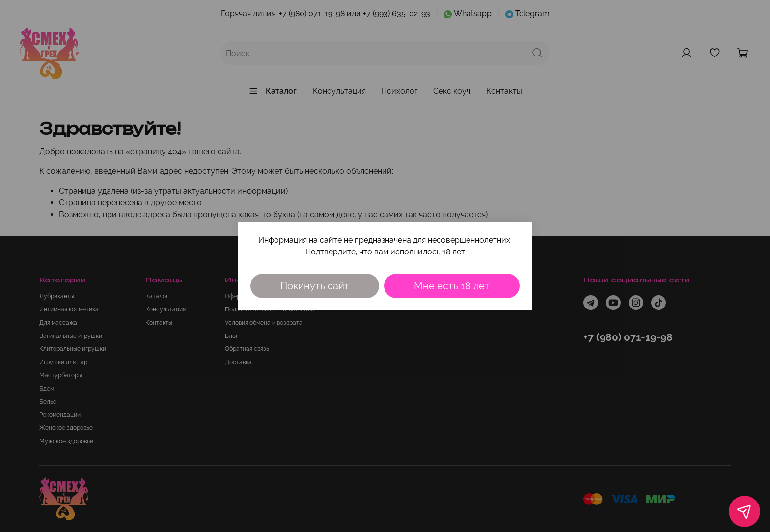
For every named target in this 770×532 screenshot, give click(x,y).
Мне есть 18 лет (452, 286)
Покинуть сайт (315, 286)
